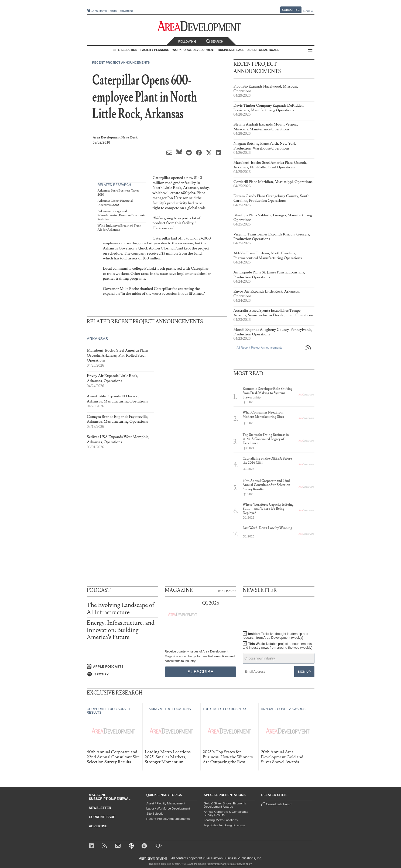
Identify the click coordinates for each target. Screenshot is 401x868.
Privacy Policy (214, 864)
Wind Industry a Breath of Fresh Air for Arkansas (120, 228)
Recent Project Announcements (121, 63)
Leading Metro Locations (221, 820)
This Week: (277, 646)
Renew (308, 11)
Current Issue (102, 817)
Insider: (275, 636)
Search (215, 42)
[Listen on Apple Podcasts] (123, 666)
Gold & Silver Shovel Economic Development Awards (225, 805)
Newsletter (100, 808)
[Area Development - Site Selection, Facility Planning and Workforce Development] (200, 26)
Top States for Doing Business (225, 825)
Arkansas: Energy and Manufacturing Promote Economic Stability (121, 215)
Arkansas (97, 339)
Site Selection (156, 814)
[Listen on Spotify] (123, 674)
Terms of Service (236, 864)
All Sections (310, 50)
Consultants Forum (104, 11)
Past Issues (227, 591)
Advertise (126, 11)
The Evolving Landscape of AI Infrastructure (121, 609)
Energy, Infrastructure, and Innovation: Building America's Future (121, 630)
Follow (187, 42)
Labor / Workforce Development (168, 808)
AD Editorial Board (263, 50)
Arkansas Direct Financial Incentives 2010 (115, 203)
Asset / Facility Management (166, 803)
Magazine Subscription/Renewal (110, 797)
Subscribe (291, 10)
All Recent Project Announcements (260, 348)
